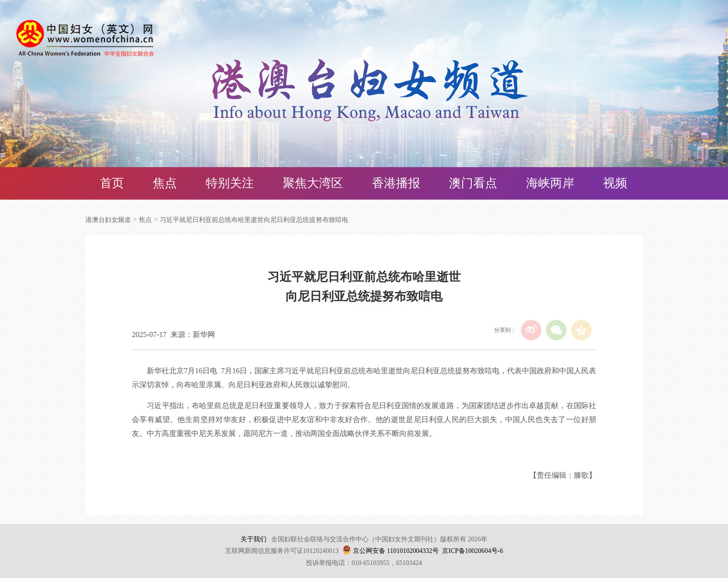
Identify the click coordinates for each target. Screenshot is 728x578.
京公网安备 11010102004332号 (396, 551)
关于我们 (253, 539)
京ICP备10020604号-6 (472, 551)
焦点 (165, 183)
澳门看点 (473, 183)
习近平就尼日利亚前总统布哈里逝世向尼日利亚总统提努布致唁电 (254, 220)
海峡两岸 (550, 183)
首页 (112, 183)
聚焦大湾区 (313, 183)
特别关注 (230, 183)
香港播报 (396, 183)
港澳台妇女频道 (108, 220)
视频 (615, 183)
